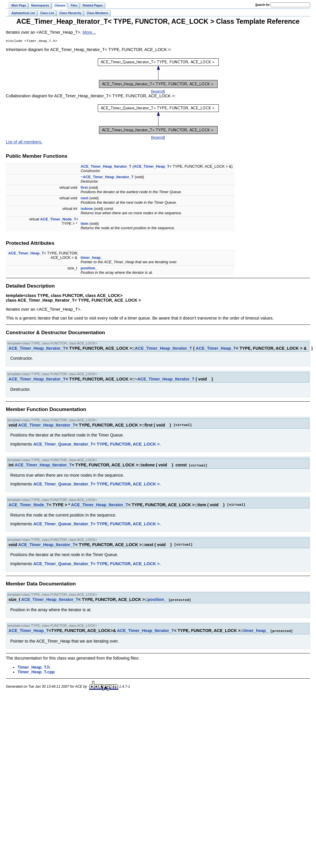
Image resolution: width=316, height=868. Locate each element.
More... (89, 32)
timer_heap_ (92, 258)
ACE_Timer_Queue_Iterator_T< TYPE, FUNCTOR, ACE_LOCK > (96, 445)
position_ (89, 269)
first (84, 188)
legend (158, 92)
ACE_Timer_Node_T (58, 220)
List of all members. (24, 142)
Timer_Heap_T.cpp (36, 672)
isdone (87, 209)
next (84, 199)
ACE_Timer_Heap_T (151, 167)
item (84, 224)
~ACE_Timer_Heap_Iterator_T (107, 177)
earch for (263, 5)
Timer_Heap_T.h (34, 667)
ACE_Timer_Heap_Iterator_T (106, 167)
